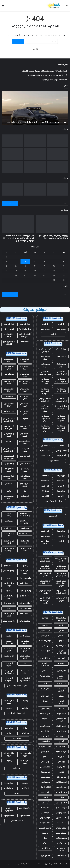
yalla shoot (61, 329)
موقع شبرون (45, 818)
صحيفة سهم (61, 833)
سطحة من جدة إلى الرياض (61, 407)
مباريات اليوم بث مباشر (53, 501)
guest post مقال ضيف (25, 522)
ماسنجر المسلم (45, 828)
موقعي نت (61, 777)
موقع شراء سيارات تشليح (9, 672)
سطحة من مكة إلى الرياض (61, 380)
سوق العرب (9, 521)
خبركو (61, 641)
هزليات (61, 797)
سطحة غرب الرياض (45, 365)
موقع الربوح (61, 813)
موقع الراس (45, 782)
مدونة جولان (45, 767)
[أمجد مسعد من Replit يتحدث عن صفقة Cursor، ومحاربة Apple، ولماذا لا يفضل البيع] (35, 154)
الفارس (61, 772)
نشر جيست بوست (9, 515)
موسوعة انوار (61, 752)
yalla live (17, 768)
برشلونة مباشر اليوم (9, 755)
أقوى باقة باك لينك (9, 542)
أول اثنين (45, 803)
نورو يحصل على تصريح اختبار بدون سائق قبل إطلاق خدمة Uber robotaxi (37, 122)
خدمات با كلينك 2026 (25, 550)
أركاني (61, 741)
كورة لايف (61, 476)
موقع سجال (45, 772)
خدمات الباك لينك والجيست (25, 515)
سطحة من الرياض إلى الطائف (45, 381)
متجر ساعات (45, 456)
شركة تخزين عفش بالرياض (61, 567)
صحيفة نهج (61, 683)
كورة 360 (45, 491)
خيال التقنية (45, 651)
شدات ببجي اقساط (25, 360)
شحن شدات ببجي (25, 450)
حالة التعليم (45, 792)
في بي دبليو (61, 803)
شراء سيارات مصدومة (9, 680)
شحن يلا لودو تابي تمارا (9, 427)
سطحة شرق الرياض (61, 365)
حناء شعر (9, 484)
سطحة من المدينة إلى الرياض (45, 418)
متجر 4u (25, 419)
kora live (61, 536)
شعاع (45, 757)
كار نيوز (45, 683)
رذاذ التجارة (45, 731)
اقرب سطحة (61, 357)
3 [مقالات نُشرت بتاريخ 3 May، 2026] (54, 262)
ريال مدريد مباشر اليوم (25, 755)
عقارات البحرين (9, 816)
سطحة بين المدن (25, 642)
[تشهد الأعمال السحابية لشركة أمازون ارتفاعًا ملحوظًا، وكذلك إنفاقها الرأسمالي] (57, 167)
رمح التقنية (61, 731)
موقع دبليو (45, 777)
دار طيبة (45, 833)
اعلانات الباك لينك (9, 335)
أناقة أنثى (45, 696)
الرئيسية (35, 49)
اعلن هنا (45, 618)
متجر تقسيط (9, 396)
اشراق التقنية (61, 646)
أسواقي (45, 671)
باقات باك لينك (9, 329)
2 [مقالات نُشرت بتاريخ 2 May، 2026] (64, 262)
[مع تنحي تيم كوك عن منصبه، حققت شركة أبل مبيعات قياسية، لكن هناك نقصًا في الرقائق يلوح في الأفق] (13, 154)
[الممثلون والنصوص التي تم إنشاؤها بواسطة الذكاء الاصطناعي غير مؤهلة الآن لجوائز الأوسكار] (57, 154)
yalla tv (25, 708)
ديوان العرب (61, 762)
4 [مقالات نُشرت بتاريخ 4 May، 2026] (44, 262)
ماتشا (9, 491)
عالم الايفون (61, 671)
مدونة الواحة (45, 823)
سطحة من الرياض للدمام (61, 390)
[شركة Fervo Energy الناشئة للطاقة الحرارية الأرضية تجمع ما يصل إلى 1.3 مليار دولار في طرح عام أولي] (35, 141)
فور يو (9, 441)
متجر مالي (45, 636)
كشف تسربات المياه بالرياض (61, 592)
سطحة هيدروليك (9, 642)
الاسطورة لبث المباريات (17, 713)
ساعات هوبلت (53, 461)
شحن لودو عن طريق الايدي (9, 457)
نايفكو (45, 843)
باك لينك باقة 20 (9, 528)
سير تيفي (25, 733)
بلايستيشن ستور (25, 470)
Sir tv (25, 728)
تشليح (25, 663)
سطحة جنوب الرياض (25, 657)
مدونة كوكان (45, 676)
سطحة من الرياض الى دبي (61, 400)
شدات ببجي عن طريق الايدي (9, 420)
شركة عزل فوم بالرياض (45, 575)
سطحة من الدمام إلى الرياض (45, 409)
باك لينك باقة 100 (9, 535)
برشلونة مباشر (9, 571)
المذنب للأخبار (61, 782)
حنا (25, 491)
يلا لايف (25, 701)
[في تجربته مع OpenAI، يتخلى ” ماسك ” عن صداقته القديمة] (35, 167)
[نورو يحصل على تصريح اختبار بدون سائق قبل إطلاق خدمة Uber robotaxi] (57, 141)
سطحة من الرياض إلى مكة (45, 373)
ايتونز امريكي (9, 374)
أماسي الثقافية (61, 702)
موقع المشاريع (61, 787)
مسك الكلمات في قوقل (61, 619)
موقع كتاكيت (61, 838)
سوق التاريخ (25, 528)
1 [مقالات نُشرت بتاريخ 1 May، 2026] (6, 257)
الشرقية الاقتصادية (45, 665)
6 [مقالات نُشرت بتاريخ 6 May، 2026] (25, 262)
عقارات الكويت (25, 808)
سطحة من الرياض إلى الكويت (61, 428)
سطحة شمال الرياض (45, 358)
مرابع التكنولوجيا (61, 652)
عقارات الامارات (25, 816)
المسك (45, 797)
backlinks (25, 342)
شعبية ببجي (25, 464)
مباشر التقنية (45, 741)
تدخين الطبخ (45, 808)
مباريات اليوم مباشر (45, 542)
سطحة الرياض (61, 349)
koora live (45, 481)
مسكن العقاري (17, 821)
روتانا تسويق (45, 709)
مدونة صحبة (61, 747)
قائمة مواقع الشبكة (29, 864)
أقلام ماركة (61, 456)
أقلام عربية (61, 767)
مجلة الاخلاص (45, 848)
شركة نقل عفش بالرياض (45, 560)
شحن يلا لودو (25, 456)
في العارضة (9, 788)
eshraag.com (8, 864)
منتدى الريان (45, 856)
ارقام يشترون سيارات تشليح (25, 680)
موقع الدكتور (61, 808)
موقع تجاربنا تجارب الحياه (9, 550)
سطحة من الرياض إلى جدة (61, 373)
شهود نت (45, 736)
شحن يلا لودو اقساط (9, 383)
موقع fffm (61, 856)
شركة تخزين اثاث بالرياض (61, 560)
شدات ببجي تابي (9, 368)
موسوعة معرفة (61, 850)
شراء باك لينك (25, 324)
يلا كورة (17, 793)
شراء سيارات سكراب (9, 665)
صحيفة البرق (61, 818)
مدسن (61, 709)
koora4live (61, 481)
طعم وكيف (61, 736)
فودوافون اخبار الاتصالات (9, 343)
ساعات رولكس (61, 451)
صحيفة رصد (61, 843)
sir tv (9, 733)
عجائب (61, 696)
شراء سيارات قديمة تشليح (17, 686)
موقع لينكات (61, 828)
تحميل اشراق (61, 726)
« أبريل (66, 286)
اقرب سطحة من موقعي (45, 350)
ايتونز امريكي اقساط (9, 435)
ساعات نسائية (45, 451)
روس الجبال (45, 762)
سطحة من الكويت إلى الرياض (45, 428)
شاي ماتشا (25, 496)
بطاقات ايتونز (9, 464)
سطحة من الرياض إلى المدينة (61, 418)
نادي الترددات (45, 714)
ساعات (61, 446)
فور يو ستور (9, 411)
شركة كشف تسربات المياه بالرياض (61, 583)
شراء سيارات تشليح (25, 672)
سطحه (9, 636)
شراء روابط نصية (25, 329)
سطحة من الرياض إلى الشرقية (45, 391)
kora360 (45, 476)
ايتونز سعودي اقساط (25, 383)
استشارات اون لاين (61, 720)
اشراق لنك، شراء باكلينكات (25, 335)
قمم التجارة (61, 823)
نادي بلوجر (45, 689)
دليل (45, 838)
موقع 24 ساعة (45, 641)
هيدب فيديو (45, 726)
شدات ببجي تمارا (9, 360)
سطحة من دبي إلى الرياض (45, 400)
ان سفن (45, 646)
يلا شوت (61, 324)
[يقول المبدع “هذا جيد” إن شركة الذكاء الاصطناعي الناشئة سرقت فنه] (13, 141)
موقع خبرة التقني (61, 690)
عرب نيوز (61, 663)
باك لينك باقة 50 (25, 533)
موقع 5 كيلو (45, 631)
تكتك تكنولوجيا (61, 677)
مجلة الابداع (61, 714)
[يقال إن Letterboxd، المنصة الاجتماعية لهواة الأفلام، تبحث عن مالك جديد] (13, 167)
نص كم (61, 636)
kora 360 (45, 496)
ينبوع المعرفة (61, 792)
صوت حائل (45, 813)
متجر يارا (61, 757)
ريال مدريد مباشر (25, 578)
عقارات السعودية (9, 809)
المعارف (45, 719)
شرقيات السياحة (45, 747)
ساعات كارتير (45, 446)
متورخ (45, 701)
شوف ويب (61, 658)
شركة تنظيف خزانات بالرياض (45, 582)
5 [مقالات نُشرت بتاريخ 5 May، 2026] (35, 262)
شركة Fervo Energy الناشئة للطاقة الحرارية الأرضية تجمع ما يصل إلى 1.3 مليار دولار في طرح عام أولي (18, 238)
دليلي (61, 631)
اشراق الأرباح (45, 752)
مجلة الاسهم (45, 658)
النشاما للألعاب (45, 787)
